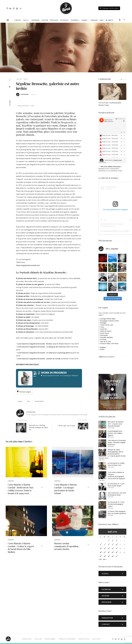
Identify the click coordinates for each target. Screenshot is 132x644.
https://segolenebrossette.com (28, 265)
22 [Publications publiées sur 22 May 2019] (108, 552)
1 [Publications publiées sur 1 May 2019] (108, 541)
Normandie (104, 335)
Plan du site (38, 639)
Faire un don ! (97, 639)
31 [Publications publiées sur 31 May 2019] (116, 556)
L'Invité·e (19, 79)
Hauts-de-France (106, 331)
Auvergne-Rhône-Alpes (108, 319)
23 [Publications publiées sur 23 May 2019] (112, 552)
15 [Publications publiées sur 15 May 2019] (108, 549)
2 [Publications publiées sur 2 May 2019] (112, 541)
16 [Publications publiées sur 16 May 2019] (112, 549)
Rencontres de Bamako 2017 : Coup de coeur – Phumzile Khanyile (116, 424)
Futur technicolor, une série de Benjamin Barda (117, 494)
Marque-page (24, 392)
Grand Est (103, 329)
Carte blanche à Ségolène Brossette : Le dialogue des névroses (42, 347)
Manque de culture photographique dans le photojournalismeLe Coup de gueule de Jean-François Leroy (112, 454)
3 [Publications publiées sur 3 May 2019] (116, 541)
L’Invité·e (18, 20)
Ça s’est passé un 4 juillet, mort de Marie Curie (116, 464)
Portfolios (54, 20)
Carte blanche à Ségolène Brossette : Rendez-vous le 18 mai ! (41, 344)
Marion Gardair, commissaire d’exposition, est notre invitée (66, 546)
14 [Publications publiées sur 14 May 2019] (104, 549)
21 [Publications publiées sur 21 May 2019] (104, 552)
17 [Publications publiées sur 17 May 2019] (116, 549)
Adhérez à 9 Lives (84, 639)
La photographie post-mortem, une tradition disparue (115, 433)
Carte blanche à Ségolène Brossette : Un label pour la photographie (44, 353)
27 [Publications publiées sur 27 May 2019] (101, 556)
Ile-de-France (105, 333)
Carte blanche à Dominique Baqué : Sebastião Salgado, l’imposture (117, 442)
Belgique (103, 347)
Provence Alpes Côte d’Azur (109, 343)
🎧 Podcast (64, 20)
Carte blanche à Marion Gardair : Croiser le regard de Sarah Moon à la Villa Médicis (21, 548)
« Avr (100, 559)
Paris (29, 401)
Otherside (74, 20)
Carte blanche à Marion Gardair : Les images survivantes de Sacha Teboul (65, 489)
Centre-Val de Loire (107, 325)
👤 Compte (109, 20)
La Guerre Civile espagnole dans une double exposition (117, 512)
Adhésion (94, 20)
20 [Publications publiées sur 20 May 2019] (101, 552)
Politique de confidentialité (67, 639)
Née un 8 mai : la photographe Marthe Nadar (110, 104)
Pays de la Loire (106, 341)
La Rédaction (24, 94)
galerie (20, 401)
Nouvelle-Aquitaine (107, 337)
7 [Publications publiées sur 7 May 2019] (105, 545)
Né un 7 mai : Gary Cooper (67, 426)
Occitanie (103, 339)
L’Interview (35, 20)
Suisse (102, 349)
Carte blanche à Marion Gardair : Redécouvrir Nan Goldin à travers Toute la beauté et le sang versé (20, 489)
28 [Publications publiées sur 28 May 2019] (104, 556)
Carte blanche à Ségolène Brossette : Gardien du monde (39, 359)
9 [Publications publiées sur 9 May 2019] (112, 545)
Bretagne (103, 323)
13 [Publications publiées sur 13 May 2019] (101, 549)
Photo (26, 79)
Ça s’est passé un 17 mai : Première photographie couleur (116, 504)
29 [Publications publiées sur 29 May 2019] (108, 556)
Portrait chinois (39, 401)
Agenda (84, 20)
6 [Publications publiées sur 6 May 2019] (101, 545)
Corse (102, 327)
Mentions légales (50, 639)
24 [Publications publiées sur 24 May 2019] (116, 552)
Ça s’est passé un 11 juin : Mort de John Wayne (116, 485)
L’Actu (25, 20)
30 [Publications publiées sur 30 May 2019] (112, 556)
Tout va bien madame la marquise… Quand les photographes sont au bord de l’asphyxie (116, 475)
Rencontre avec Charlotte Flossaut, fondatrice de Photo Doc (38, 427)
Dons (102, 20)
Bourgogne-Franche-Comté (109, 321)
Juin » (105, 559)
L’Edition (45, 20)
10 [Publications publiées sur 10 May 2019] (116, 545)
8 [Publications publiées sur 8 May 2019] (108, 545)
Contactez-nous (27, 639)
